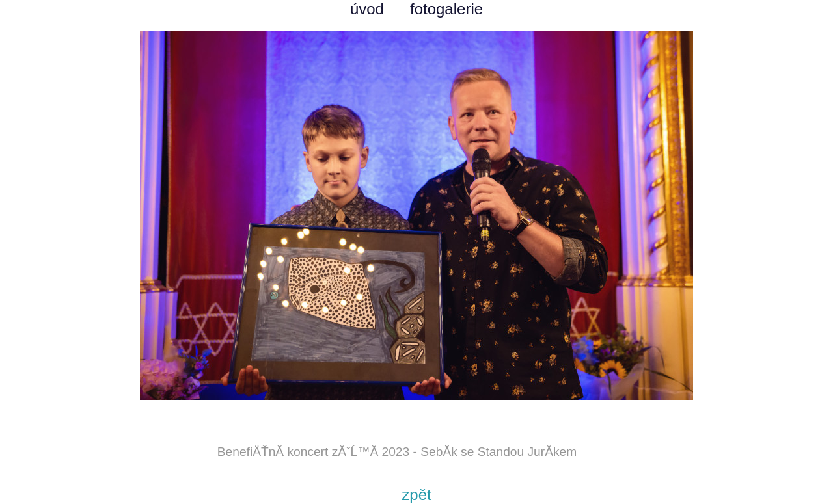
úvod (367, 9)
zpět (416, 495)
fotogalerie (446, 9)
